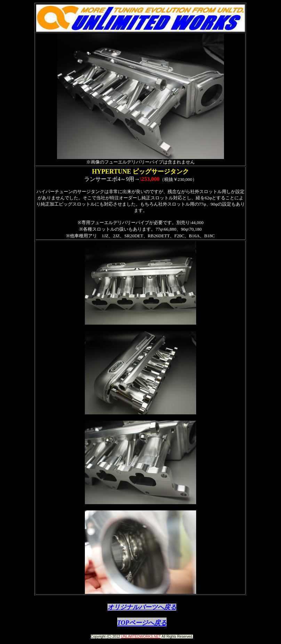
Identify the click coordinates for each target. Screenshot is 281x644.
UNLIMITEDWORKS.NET (141, 637)
